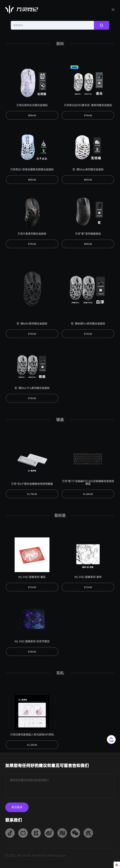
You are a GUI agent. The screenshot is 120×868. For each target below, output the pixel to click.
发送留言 (17, 807)
